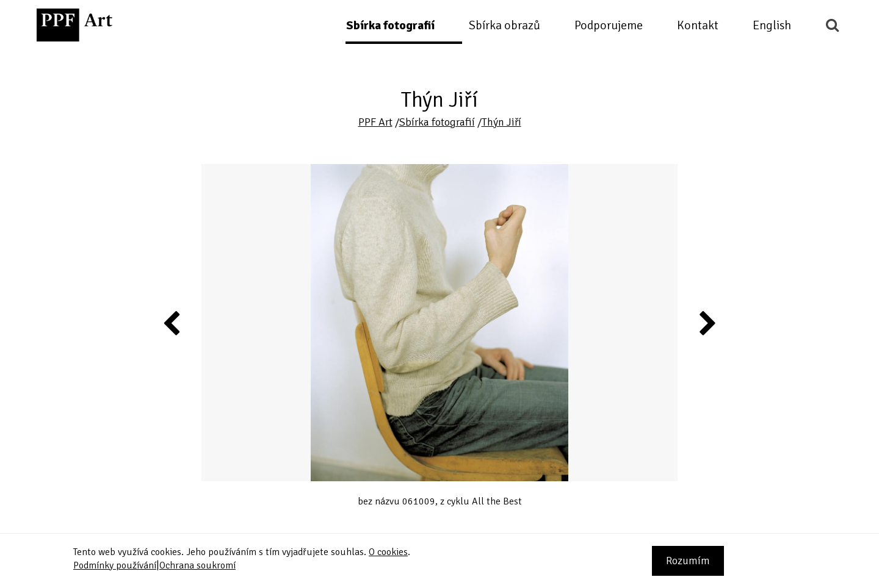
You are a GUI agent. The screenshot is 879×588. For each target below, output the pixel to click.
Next (707, 323)
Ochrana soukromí (197, 565)
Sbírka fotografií (390, 25)
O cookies (388, 552)
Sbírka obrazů (505, 25)
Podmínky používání (115, 565)
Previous (172, 323)
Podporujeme (609, 25)
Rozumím (688, 561)
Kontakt (698, 25)
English (772, 25)
